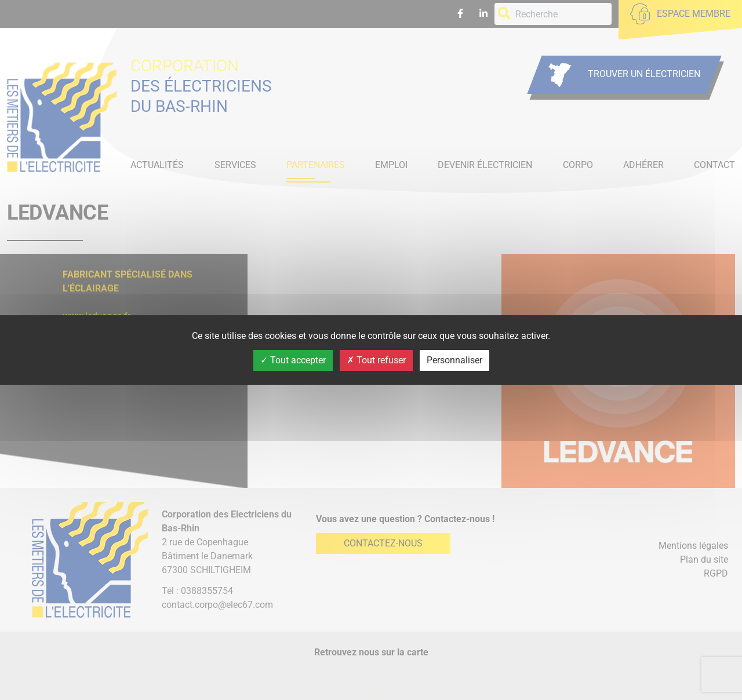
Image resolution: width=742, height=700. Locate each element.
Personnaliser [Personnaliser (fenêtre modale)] (454, 360)
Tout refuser (376, 360)
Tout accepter (293, 360)
